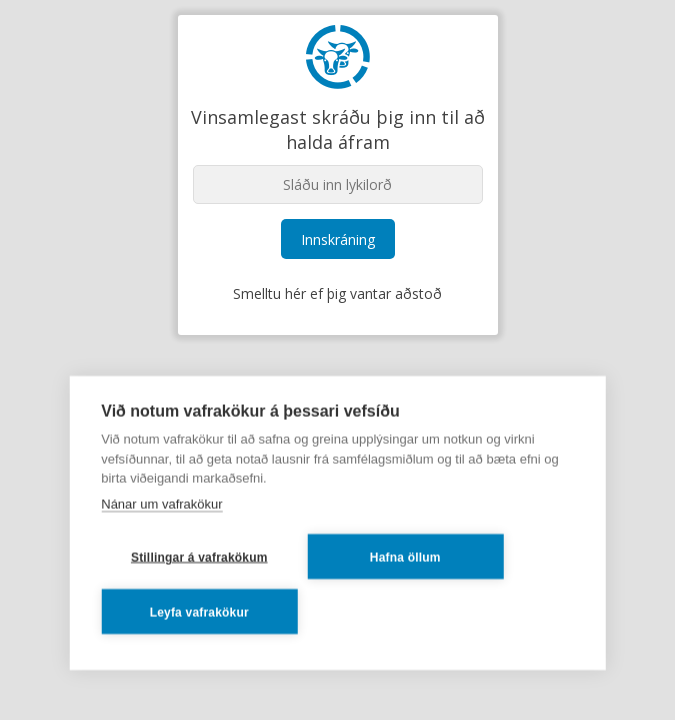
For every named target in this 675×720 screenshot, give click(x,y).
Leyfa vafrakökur (199, 612)
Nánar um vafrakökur (161, 503)
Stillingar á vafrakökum (199, 557)
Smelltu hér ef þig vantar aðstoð (337, 293)
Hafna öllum (405, 557)
